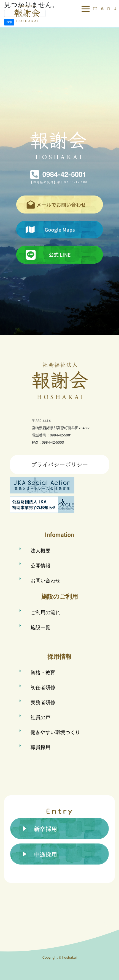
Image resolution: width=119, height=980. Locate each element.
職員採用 (40, 747)
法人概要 (40, 551)
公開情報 (40, 566)
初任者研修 (43, 687)
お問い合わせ (45, 581)
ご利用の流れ (45, 612)
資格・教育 (43, 672)
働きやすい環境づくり (55, 732)
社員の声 (40, 717)
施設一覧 (40, 627)
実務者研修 (43, 702)
